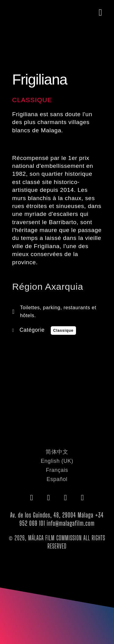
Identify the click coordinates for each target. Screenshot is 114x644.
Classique (32, 100)
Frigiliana (40, 80)
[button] (100, 13)
